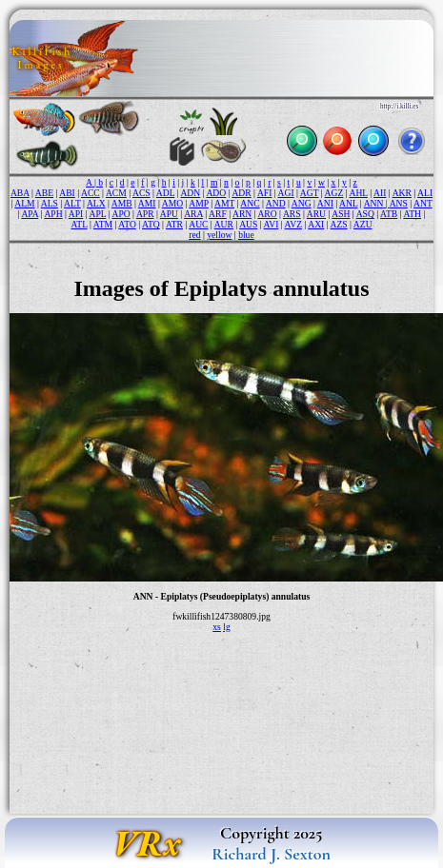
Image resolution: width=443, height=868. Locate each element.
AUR (224, 224)
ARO (267, 214)
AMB (122, 203)
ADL (165, 193)
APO (121, 214)
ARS (292, 214)
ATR (174, 224)
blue (246, 235)
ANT (423, 203)
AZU (363, 224)
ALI (425, 193)
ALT (72, 203)
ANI (325, 203)
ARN (242, 214)
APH (53, 214)
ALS (50, 203)
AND (276, 203)
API (76, 214)
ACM (116, 193)
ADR (241, 193)
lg (226, 627)
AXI (316, 224)
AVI (272, 224)
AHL (359, 193)
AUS (248, 224)
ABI (67, 193)
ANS (399, 203)
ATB (389, 214)
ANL (348, 203)
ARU (316, 214)
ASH (341, 214)
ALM (24, 203)
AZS (339, 224)
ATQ (151, 224)
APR (145, 214)
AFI (264, 193)
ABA (20, 193)
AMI (147, 203)
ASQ (365, 214)
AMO (172, 203)
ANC (250, 203)
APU (169, 214)
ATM (103, 224)
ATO (127, 224)
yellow (219, 235)
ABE (44, 193)
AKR (402, 193)
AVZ (293, 224)
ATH (412, 214)
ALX (96, 203)
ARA (193, 214)
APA (30, 214)
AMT (224, 203)
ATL (79, 224)
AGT (310, 193)
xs (217, 627)
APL (97, 214)
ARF (218, 214)
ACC (91, 193)
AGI (286, 193)
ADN (190, 193)
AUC (198, 224)
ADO (216, 193)
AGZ (334, 193)
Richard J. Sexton (271, 854)
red (194, 235)
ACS (141, 193)
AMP (198, 203)
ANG (302, 203)
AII (380, 193)
